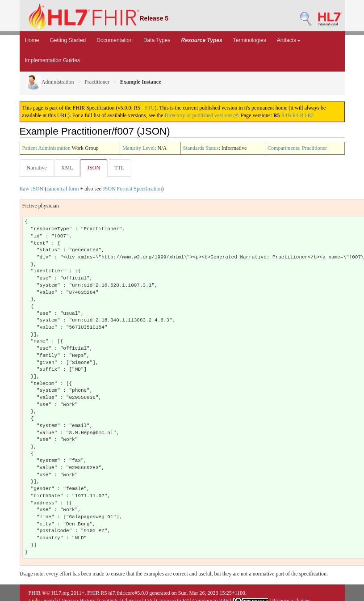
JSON (94, 168)
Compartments (283, 148)
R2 (310, 115)
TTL (119, 168)
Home (32, 40)
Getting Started (68, 40)
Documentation (115, 40)
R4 (295, 115)
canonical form (63, 189)
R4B (286, 115)
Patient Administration (46, 148)
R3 (303, 115)
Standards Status (201, 148)
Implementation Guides (52, 60)
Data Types (157, 40)
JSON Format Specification (132, 189)
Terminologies (250, 40)
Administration (50, 82)
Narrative (37, 168)
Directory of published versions (201, 115)
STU (150, 108)
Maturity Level (138, 148)
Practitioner (97, 82)
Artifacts (289, 40)
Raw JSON (32, 189)
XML (67, 168)
